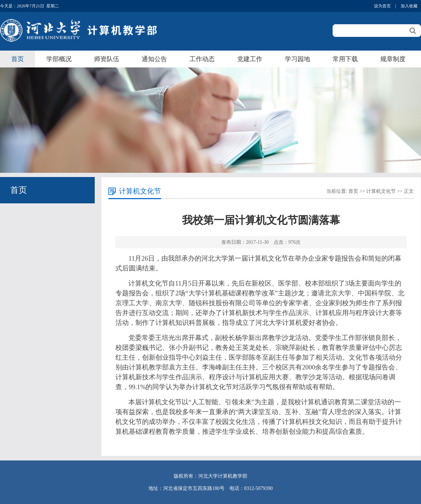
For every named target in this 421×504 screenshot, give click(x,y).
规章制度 (393, 59)
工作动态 (202, 59)
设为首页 (382, 6)
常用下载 (345, 59)
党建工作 (250, 59)
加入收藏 (409, 6)
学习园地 (298, 59)
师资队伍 (107, 59)
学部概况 (59, 59)
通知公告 (154, 59)
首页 (18, 59)
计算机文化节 (381, 191)
